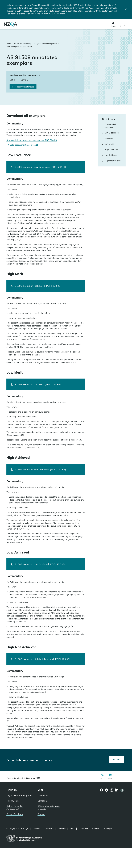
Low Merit (108, 144)
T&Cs (72, 829)
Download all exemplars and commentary (32, 140)
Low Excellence (110, 133)
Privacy (95, 829)
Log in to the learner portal (19, 795)
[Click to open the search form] (113, 24)
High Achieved (110, 150)
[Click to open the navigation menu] (126, 25)
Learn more (60, 14)
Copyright (107, 829)
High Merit (108, 138)
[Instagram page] (112, 790)
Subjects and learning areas (46, 44)
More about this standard (23, 87)
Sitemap (36, 829)
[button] (102, 777)
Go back (117, 759)
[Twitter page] (107, 790)
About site (49, 829)
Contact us (43, 795)
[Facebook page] (101, 790)
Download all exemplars (109, 126)
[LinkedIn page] (117, 790)
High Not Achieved (112, 161)
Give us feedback (15, 814)
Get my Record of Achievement (15, 807)
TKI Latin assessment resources (22, 145)
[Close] (126, 9)
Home (9, 44)
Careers (41, 814)
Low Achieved (110, 155)
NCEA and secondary (23, 44)
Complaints (43, 801)
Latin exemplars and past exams (19, 47)
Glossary (62, 829)
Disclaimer (83, 829)
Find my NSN (13, 801)
